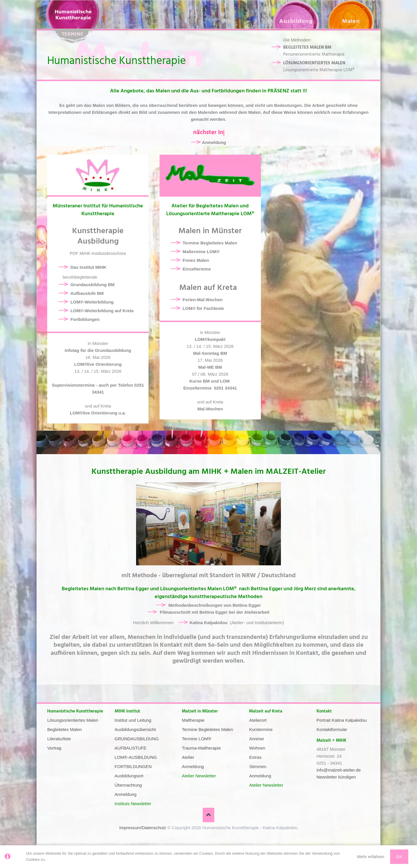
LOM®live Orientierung (98, 364)
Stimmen (258, 766)
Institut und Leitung (133, 720)
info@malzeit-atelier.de (339, 770)
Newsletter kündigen (336, 777)
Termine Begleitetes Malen (207, 729)
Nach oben (209, 815)
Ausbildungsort (129, 776)
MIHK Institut (127, 711)
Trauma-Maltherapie (201, 748)
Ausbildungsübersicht (135, 729)
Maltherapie (193, 720)
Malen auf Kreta (210, 288)
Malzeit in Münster (200, 711)
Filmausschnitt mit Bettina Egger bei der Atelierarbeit (215, 612)
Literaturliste (59, 739)
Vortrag (54, 748)
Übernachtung (128, 785)
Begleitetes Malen (64, 729)
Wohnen (257, 748)
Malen (351, 21)
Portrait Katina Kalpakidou (342, 720)
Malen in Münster (210, 231)
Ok (399, 857)
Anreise (256, 739)
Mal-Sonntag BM (210, 353)
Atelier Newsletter (199, 776)
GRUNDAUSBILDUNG (137, 739)
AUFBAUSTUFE (131, 748)
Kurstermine (261, 729)
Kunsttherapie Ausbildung (98, 236)
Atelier (188, 757)
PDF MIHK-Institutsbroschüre (98, 253)
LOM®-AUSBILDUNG (136, 757)
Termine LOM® (196, 739)
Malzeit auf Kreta (266, 711)
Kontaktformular (332, 729)
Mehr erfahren (371, 857)
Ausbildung (296, 21)
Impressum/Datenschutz (143, 828)
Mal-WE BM (210, 367)
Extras (255, 757)
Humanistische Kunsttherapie (75, 711)
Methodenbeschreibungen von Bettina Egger (215, 605)
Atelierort (258, 720)
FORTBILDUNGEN (133, 766)
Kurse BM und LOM (210, 381)
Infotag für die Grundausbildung (98, 350)
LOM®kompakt (210, 339)
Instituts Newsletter (133, 804)
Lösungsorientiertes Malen (73, 720)
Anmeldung (214, 142)
